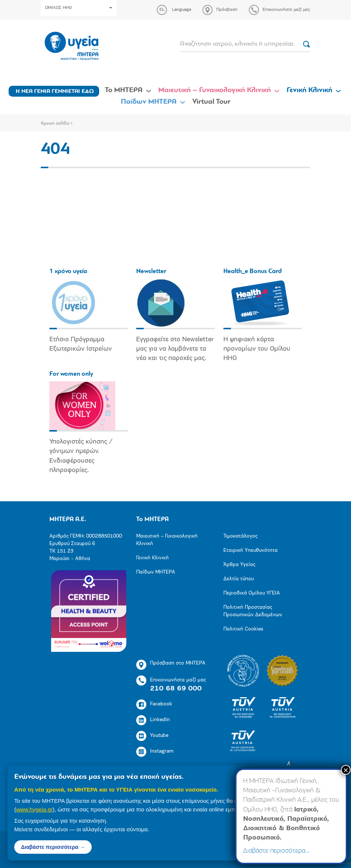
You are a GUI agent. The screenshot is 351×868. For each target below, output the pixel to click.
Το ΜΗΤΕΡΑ (124, 90)
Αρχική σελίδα (55, 124)
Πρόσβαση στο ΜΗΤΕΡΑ (171, 665)
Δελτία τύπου (239, 579)
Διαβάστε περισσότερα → (53, 847)
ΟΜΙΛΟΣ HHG (79, 8)
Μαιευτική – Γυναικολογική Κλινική (215, 90)
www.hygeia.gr (34, 809)
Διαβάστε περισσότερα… (276, 851)
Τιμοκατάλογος (240, 536)
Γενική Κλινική (309, 90)
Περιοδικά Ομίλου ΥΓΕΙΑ (252, 593)
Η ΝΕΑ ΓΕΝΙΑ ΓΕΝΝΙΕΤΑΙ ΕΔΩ (55, 91)
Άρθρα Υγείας (239, 565)
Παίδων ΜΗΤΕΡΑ (149, 102)
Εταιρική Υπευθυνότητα (251, 551)
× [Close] (346, 770)
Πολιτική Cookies (243, 629)
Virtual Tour (211, 102)
